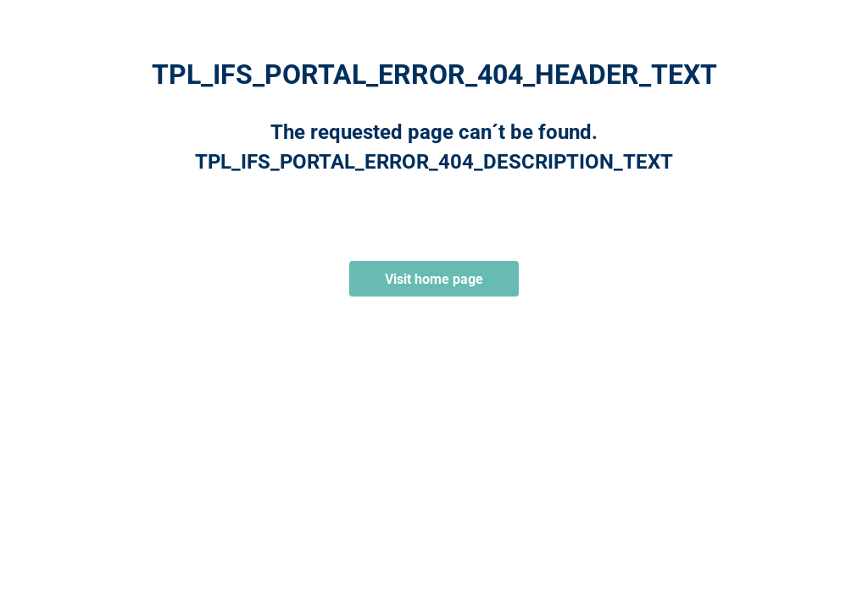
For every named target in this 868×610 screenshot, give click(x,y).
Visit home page (434, 279)
